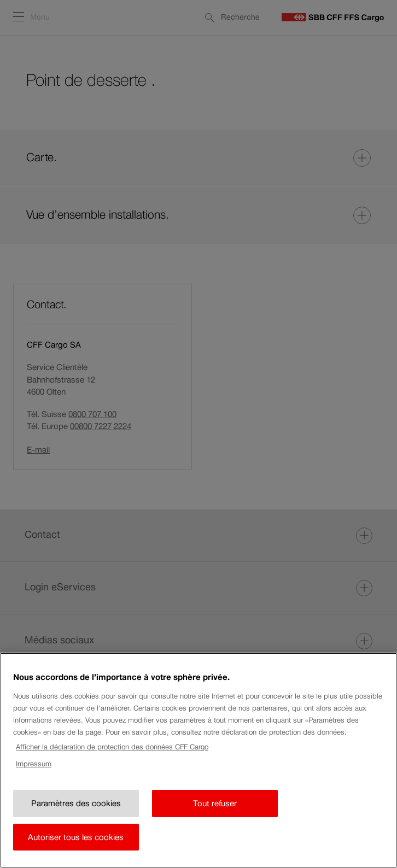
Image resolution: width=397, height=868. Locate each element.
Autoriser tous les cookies (76, 851)
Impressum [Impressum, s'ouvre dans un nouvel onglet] (34, 778)
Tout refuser (215, 817)
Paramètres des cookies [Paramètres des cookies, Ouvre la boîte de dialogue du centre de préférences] (76, 817)
